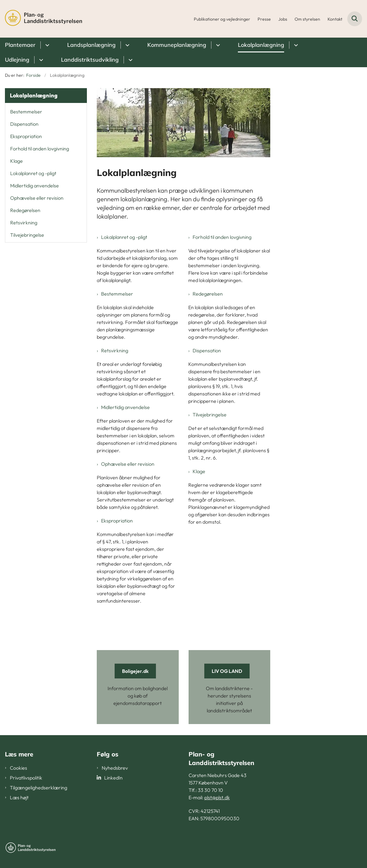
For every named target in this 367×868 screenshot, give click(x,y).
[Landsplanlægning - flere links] (126, 45)
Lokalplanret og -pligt (124, 237)
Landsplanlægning (91, 45)
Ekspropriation (117, 521)
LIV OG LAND (227, 671)
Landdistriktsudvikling (90, 60)
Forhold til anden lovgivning (222, 237)
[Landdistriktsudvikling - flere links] (130, 60)
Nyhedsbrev (115, 768)
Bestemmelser (117, 294)
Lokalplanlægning (261, 45)
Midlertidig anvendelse (125, 407)
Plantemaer (20, 45)
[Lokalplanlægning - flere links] (295, 45)
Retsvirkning (115, 350)
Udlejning (17, 60)
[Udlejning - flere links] (40, 60)
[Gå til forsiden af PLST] (41, 19)
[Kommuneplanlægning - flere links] (217, 45)
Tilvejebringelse (210, 415)
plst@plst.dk (217, 797)
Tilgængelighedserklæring (39, 788)
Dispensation (207, 350)
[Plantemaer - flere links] (46, 45)
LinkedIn (113, 778)
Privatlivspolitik (26, 778)
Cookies (18, 768)
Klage (199, 471)
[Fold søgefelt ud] (355, 19)
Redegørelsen (208, 294)
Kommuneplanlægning (177, 45)
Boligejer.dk (135, 671)
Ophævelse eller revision (128, 464)
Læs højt (19, 797)
